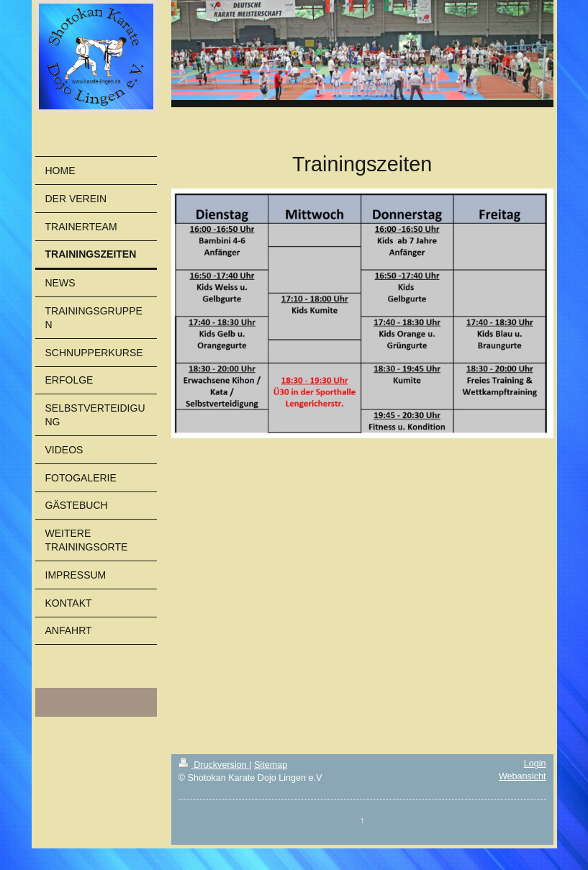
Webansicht (523, 776)
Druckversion (214, 765)
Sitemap (271, 765)
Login (535, 763)
